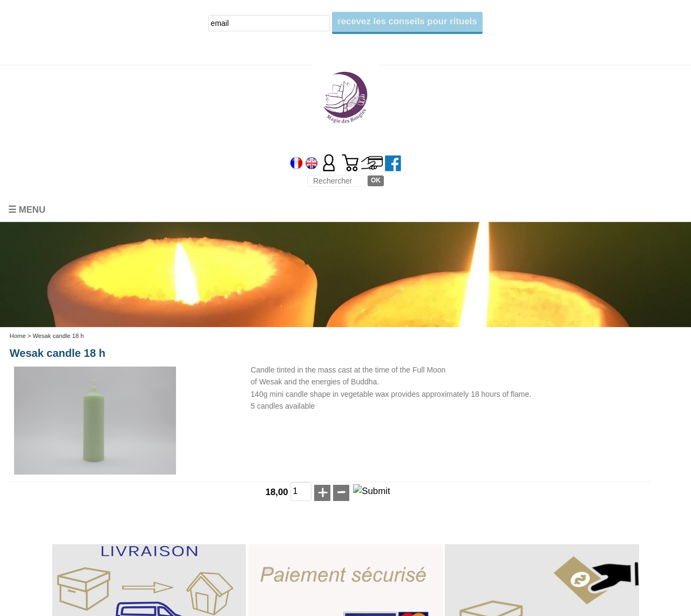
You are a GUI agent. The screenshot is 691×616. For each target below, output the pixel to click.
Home (18, 336)
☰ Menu (27, 210)
